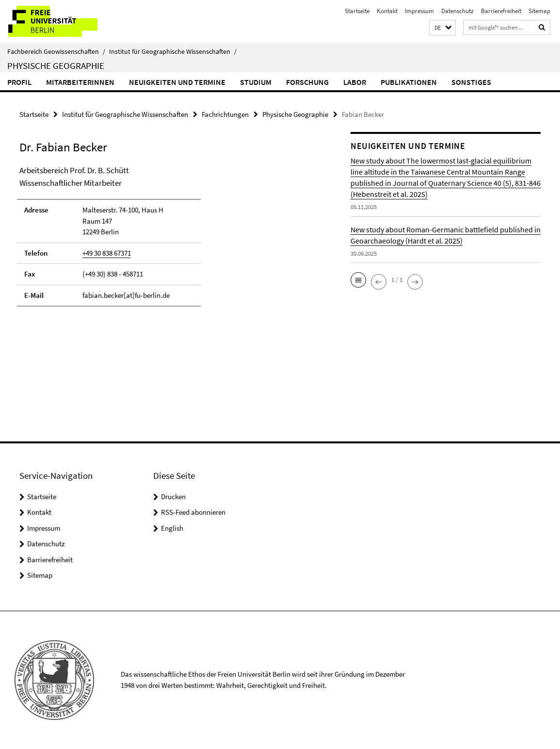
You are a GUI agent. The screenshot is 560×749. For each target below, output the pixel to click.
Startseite (357, 11)
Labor (355, 82)
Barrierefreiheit (501, 11)
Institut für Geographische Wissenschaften (173, 51)
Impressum (419, 11)
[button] (442, 28)
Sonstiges (471, 82)
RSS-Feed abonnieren (193, 512)
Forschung (307, 82)
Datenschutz (457, 11)
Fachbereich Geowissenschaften (56, 51)
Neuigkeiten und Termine (177, 82)
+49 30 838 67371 (107, 253)
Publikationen (409, 82)
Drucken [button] (173, 497)
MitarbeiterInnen (80, 82)
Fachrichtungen (225, 114)
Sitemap (539, 11)
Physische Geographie (56, 65)
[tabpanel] (168, 240)
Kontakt (387, 11)
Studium (256, 82)
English (172, 528)
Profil (19, 82)
